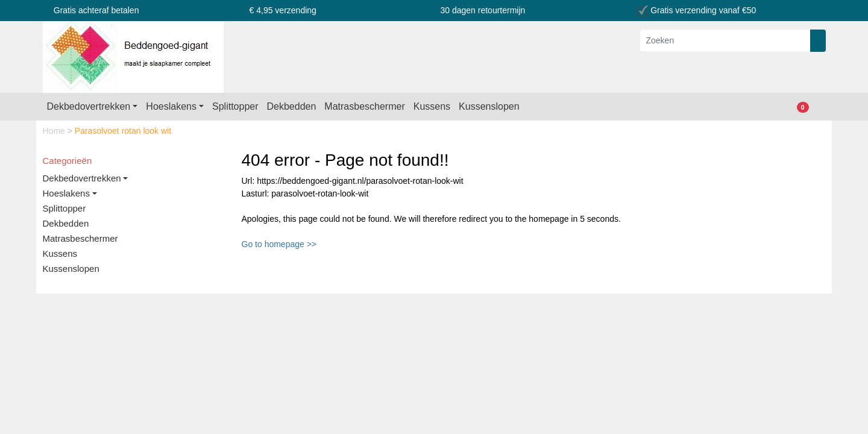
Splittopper (235, 106)
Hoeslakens (171, 106)
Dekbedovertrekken (89, 106)
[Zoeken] (725, 41)
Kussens (432, 106)
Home (55, 131)
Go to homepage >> (279, 244)
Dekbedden (292, 106)
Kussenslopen (489, 106)
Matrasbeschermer (364, 106)
